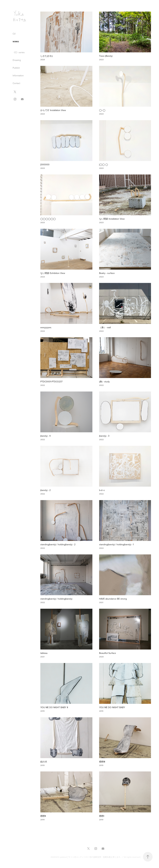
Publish (16, 68)
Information (18, 76)
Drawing (17, 60)
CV (14, 34)
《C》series (19, 52)
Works (16, 42)
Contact (16, 83)
